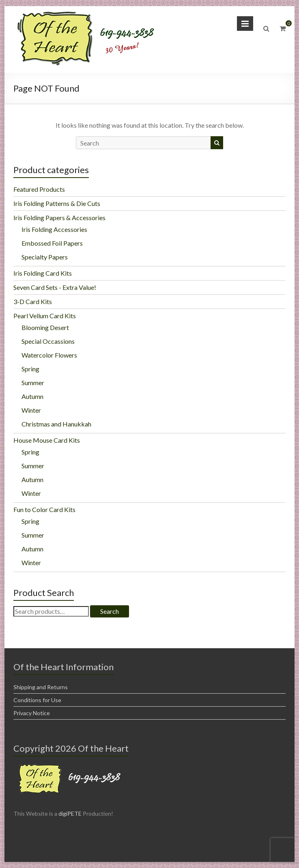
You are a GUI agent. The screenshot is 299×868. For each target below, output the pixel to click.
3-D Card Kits (33, 301)
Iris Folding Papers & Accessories (59, 218)
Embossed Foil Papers (52, 243)
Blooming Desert (45, 327)
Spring (30, 369)
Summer (33, 383)
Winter (31, 410)
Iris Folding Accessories (54, 229)
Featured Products (39, 189)
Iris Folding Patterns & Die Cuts (57, 203)
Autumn (32, 396)
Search (110, 611)
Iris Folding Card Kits (43, 273)
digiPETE (70, 813)
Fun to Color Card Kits (44, 509)
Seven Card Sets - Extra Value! (55, 287)
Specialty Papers (45, 257)
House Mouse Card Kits (47, 440)
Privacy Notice (32, 713)
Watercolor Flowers (49, 355)
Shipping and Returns (41, 687)
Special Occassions (48, 341)
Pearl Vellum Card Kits (45, 316)
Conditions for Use (37, 700)
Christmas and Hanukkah (56, 424)
